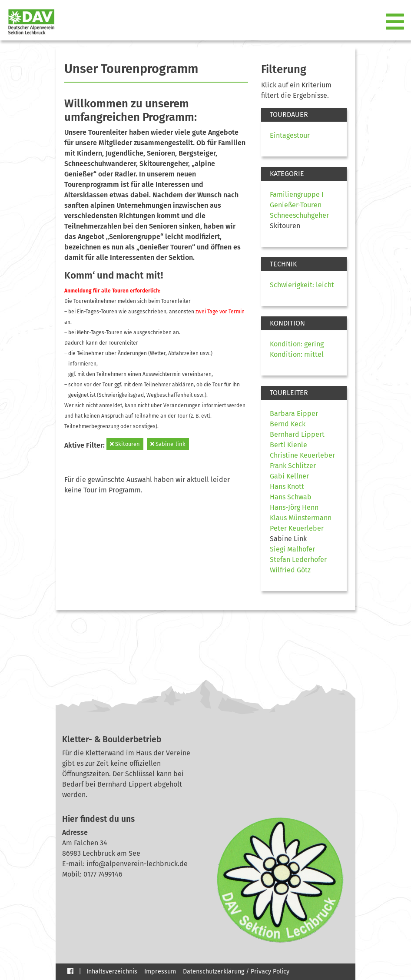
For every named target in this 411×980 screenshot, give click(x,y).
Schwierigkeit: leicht (302, 285)
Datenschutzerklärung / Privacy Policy (236, 972)
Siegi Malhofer (292, 549)
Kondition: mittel (297, 354)
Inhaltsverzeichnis (112, 972)
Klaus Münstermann (301, 518)
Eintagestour (290, 135)
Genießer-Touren (296, 205)
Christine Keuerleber (302, 455)
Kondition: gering (297, 344)
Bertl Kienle (288, 445)
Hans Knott (287, 487)
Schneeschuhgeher (299, 215)
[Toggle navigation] (396, 22)
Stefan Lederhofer (298, 560)
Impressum (160, 972)
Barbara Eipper (294, 414)
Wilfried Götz (290, 570)
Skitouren (125, 444)
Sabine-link (168, 444)
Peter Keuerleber (297, 528)
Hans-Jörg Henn (294, 507)
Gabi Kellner (289, 476)
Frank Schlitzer (293, 466)
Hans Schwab (291, 497)
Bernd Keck (288, 424)
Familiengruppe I (297, 194)
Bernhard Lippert (297, 434)
